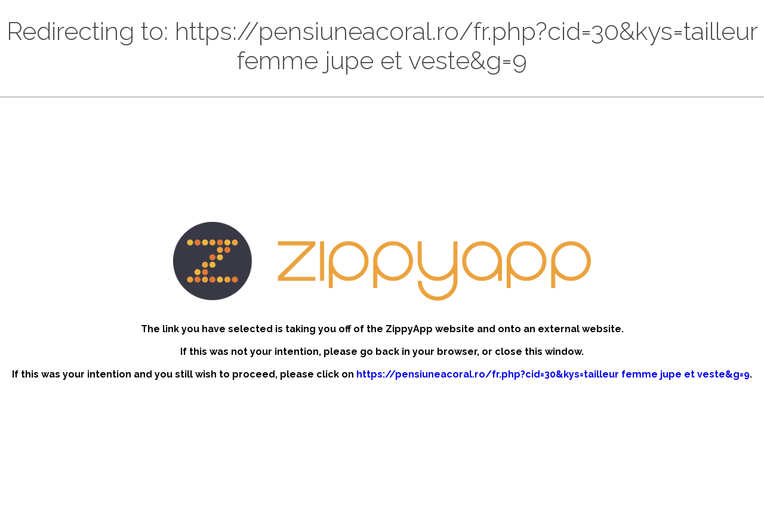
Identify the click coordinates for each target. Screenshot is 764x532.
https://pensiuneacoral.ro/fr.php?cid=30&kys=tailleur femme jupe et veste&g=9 (553, 374)
